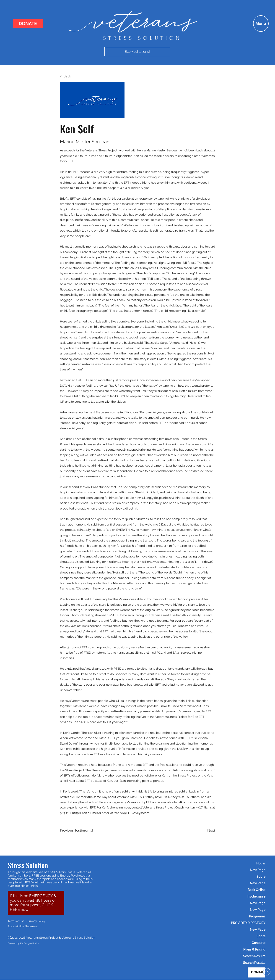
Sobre (261, 877)
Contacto (259, 943)
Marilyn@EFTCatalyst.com (131, 813)
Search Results (254, 956)
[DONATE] (28, 24)
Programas (257, 916)
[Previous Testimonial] (77, 831)
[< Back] (75, 76)
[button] (261, 24)
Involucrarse (256, 896)
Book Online (257, 890)
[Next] (204, 831)
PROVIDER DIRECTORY (248, 923)
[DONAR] (256, 972)
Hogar (261, 863)
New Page (258, 870)
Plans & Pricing (254, 949)
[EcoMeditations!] (137, 52)
